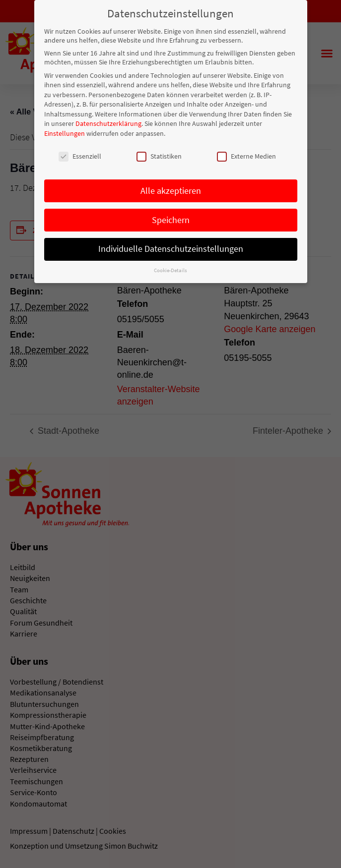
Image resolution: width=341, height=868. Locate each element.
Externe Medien (246, 154)
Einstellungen (65, 131)
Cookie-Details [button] (170, 268)
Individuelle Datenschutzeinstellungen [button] (171, 247)
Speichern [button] (171, 218)
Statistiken (159, 154)
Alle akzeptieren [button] (171, 188)
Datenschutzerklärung (108, 121)
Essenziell (80, 154)
